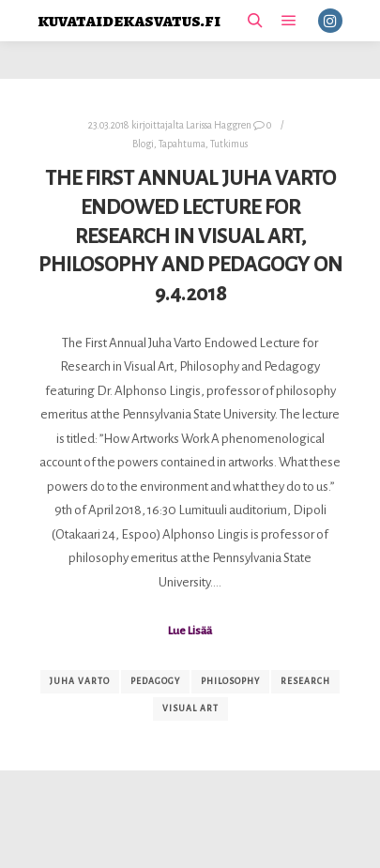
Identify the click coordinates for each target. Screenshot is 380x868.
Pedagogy (155, 681)
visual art (190, 708)
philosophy (230, 681)
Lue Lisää (190, 631)
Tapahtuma (182, 144)
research (305, 681)
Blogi (143, 144)
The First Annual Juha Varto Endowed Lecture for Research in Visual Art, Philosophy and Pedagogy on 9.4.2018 (190, 236)
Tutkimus (229, 144)
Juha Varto (80, 681)
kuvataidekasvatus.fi (129, 20)
